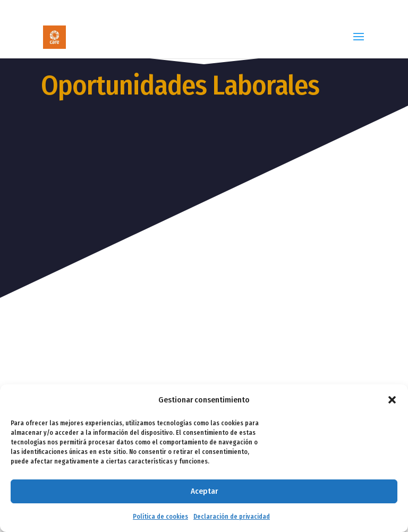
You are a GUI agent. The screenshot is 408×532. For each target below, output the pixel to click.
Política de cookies (160, 517)
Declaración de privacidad (232, 517)
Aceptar (204, 491)
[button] (392, 400)
